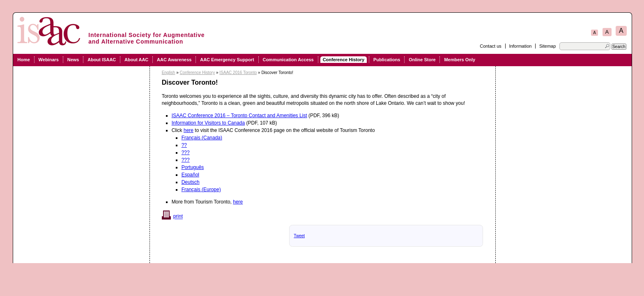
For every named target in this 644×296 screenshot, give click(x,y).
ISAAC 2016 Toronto (238, 73)
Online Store (422, 60)
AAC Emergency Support (227, 60)
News (73, 60)
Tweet (299, 236)
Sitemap (547, 46)
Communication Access (288, 60)
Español (190, 175)
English (169, 73)
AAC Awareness (174, 60)
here (189, 130)
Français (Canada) (202, 138)
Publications (387, 60)
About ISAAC (102, 60)
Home (24, 60)
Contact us (491, 46)
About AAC (136, 60)
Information (520, 46)
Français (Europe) (201, 190)
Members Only (460, 60)
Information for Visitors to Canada (208, 123)
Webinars (49, 60)
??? (186, 153)
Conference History (344, 60)
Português (193, 167)
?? (184, 145)
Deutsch (191, 182)
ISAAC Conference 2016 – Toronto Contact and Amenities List (239, 116)
